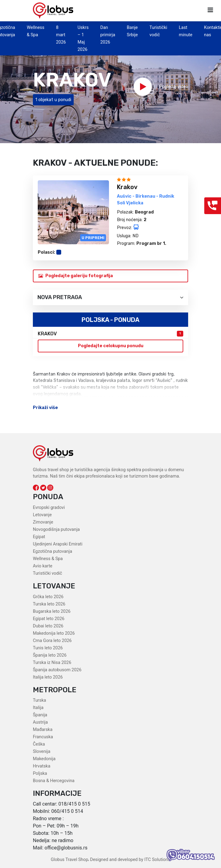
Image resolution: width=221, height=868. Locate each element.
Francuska (43, 737)
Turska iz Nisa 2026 (52, 663)
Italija (38, 708)
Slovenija (42, 752)
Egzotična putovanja (53, 551)
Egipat (39, 537)
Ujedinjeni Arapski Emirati (58, 544)
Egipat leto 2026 (49, 619)
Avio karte (43, 566)
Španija (40, 715)
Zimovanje (43, 522)
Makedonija (44, 759)
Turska (39, 700)
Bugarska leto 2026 (52, 611)
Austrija (40, 722)
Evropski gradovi (49, 508)
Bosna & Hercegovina (54, 781)
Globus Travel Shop (70, 860)
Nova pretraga (111, 297)
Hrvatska (42, 766)
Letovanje (42, 515)
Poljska (40, 773)
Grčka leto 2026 (48, 597)
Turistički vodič (47, 573)
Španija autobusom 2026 (57, 670)
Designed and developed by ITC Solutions (130, 860)
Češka (39, 744)
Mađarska (43, 730)
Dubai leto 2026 (48, 626)
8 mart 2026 (61, 35)
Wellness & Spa (48, 559)
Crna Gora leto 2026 (52, 641)
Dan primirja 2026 (108, 35)
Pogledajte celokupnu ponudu (111, 346)
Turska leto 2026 (49, 604)
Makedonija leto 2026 (54, 633)
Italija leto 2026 (48, 677)
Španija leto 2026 (50, 655)
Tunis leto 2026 (48, 648)
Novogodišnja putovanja (56, 529)
